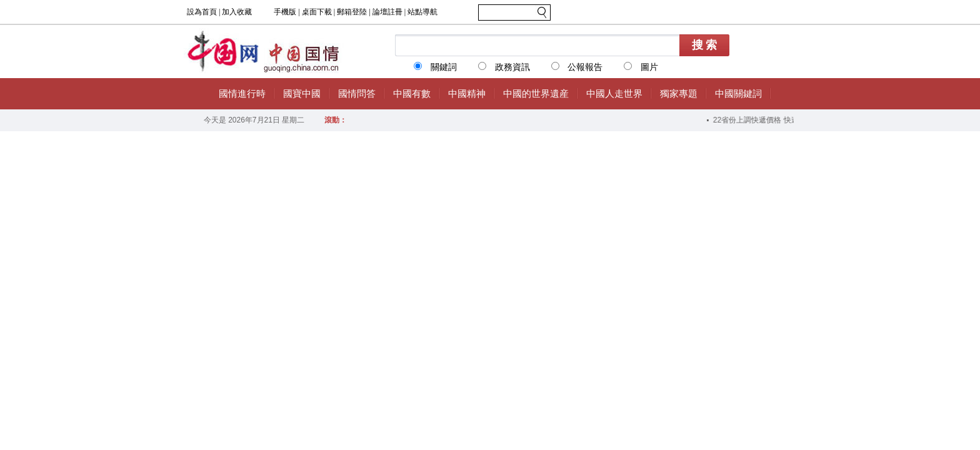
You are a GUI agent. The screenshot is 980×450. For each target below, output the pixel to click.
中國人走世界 (614, 93)
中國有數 (412, 93)
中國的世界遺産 (536, 93)
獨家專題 (679, 93)
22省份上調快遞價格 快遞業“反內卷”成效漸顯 (790, 120)
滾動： (336, 120)
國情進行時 (242, 93)
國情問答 (357, 93)
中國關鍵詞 (738, 93)
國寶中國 (302, 93)
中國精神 (467, 93)
